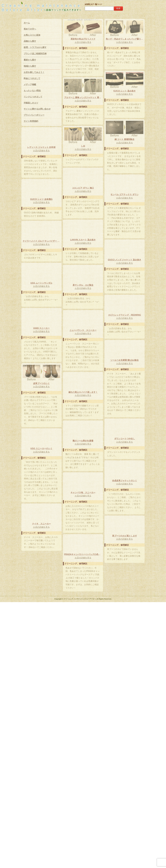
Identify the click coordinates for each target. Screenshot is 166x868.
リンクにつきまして (33, 97)
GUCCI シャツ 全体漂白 (41, 303)
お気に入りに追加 (32, 35)
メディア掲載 (30, 85)
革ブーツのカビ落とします (41, 803)
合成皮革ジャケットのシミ (83, 717)
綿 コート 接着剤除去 (41, 196)
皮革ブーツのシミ (41, 552)
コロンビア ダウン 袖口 (41, 251)
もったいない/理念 (32, 91)
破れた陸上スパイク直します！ (41, 617)
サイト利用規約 (31, 121)
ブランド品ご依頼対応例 (35, 54)
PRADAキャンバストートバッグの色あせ (83, 820)
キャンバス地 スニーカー (41, 741)
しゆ (83, 198)
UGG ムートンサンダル (83, 399)
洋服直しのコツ (31, 103)
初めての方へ (30, 29)
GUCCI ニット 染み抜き (41, 147)
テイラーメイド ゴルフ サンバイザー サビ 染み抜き (83, 357)
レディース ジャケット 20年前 (83, 240)
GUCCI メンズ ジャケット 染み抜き (41, 390)
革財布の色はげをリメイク (83, 39)
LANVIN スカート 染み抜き (41, 345)
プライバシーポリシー (34, 115)
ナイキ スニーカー (83, 772)
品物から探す (30, 41)
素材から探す (30, 60)
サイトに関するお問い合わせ (37, 109)
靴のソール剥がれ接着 (83, 665)
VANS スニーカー (83, 489)
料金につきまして (32, 78)
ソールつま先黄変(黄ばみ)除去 (83, 544)
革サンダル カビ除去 (83, 444)
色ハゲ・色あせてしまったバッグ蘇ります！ (83, 97)
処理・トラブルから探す (35, 47)
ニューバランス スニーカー (41, 490)
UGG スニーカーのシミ (41, 666)
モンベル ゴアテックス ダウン (83, 292)
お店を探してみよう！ (34, 72)
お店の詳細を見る (83, 42)
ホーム (27, 23)
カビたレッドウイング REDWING (41, 445)
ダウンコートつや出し (83, 623)
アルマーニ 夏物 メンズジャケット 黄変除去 (83, 149)
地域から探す (30, 66)
